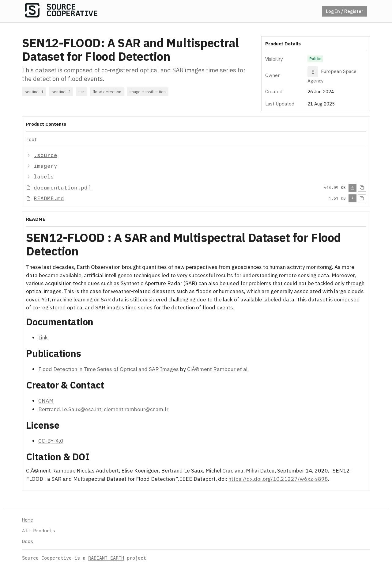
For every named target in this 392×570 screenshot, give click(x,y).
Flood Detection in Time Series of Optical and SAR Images (109, 369)
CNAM (46, 401)
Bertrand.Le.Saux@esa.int (70, 409)
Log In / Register (345, 11)
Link (43, 337)
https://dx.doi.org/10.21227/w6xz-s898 (278, 479)
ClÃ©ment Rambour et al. (218, 369)
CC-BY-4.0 (51, 441)
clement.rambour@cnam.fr (136, 409)
